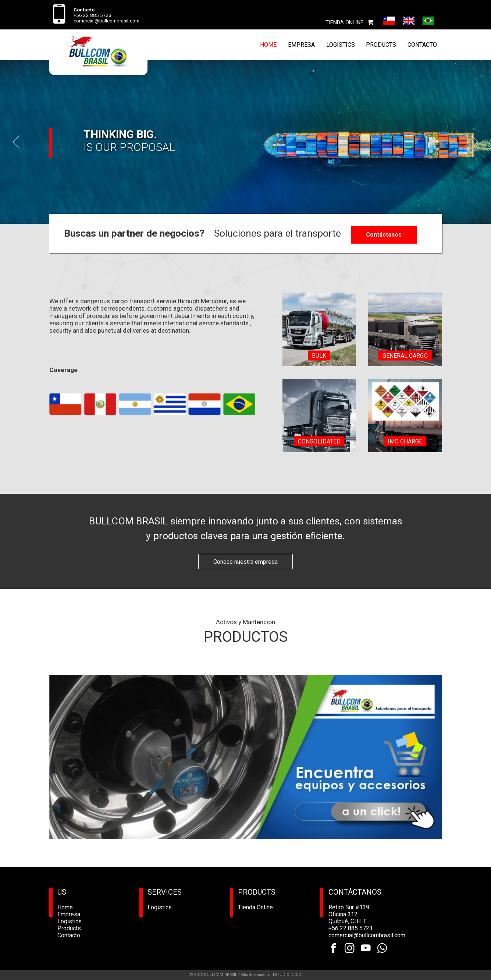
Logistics (70, 921)
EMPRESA (301, 45)
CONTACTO (422, 45)
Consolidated (319, 441)
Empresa (69, 914)
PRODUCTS (381, 45)
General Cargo (405, 355)
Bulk (319, 355)
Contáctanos (384, 235)
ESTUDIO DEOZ (287, 975)
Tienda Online (255, 907)
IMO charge (405, 441)
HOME (268, 45)
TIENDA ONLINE (349, 22)
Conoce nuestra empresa (245, 562)
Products (69, 928)
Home (65, 907)
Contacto (69, 935)
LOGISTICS (341, 45)
